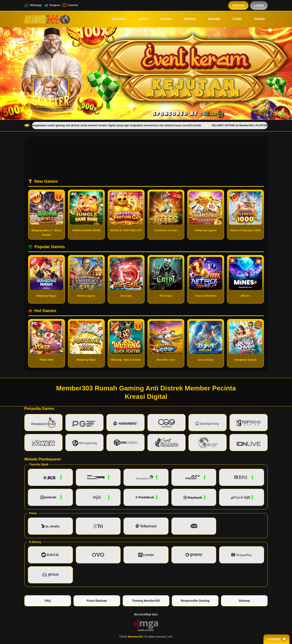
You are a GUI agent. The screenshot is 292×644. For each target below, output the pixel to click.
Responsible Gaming (195, 601)
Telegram (52, 5)
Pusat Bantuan (97, 601)
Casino (163, 19)
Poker (257, 19)
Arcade (211, 19)
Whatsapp (33, 5)
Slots (140, 19)
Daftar (238, 5)
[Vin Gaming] (146, 625)
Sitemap (244, 601)
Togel (234, 19)
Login (259, 5)
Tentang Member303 (146, 601)
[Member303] (47, 19)
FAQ (48, 601)
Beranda (116, 19)
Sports (187, 19)
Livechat (70, 5)
